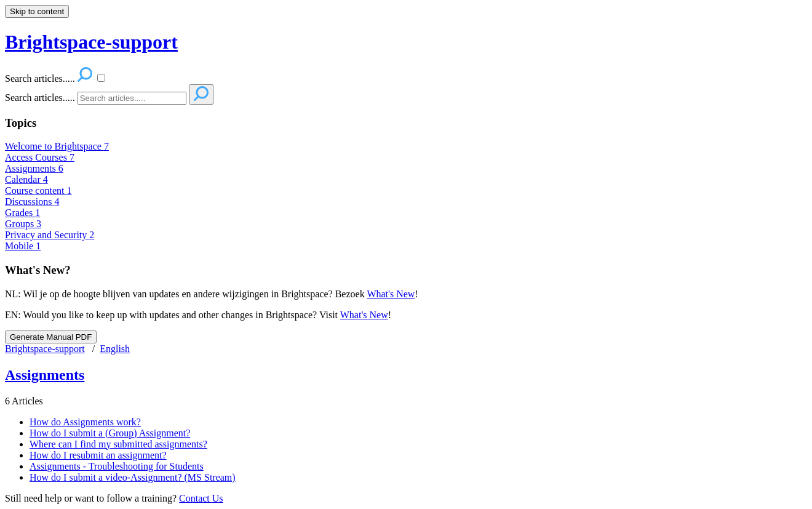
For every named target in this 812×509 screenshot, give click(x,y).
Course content (38, 190)
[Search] (132, 98)
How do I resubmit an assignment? (98, 455)
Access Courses (40, 157)
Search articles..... (40, 98)
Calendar (26, 179)
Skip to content (37, 11)
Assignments (34, 168)
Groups (23, 224)
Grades (22, 213)
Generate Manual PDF (51, 337)
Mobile (23, 246)
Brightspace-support (45, 349)
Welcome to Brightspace (57, 146)
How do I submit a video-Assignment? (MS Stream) (133, 477)
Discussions (32, 202)
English (115, 349)
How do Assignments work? (85, 422)
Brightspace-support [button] (91, 42)
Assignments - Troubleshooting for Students (117, 466)
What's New (391, 294)
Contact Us (201, 498)
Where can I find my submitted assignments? (118, 444)
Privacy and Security (50, 235)
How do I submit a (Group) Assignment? (110, 433)
